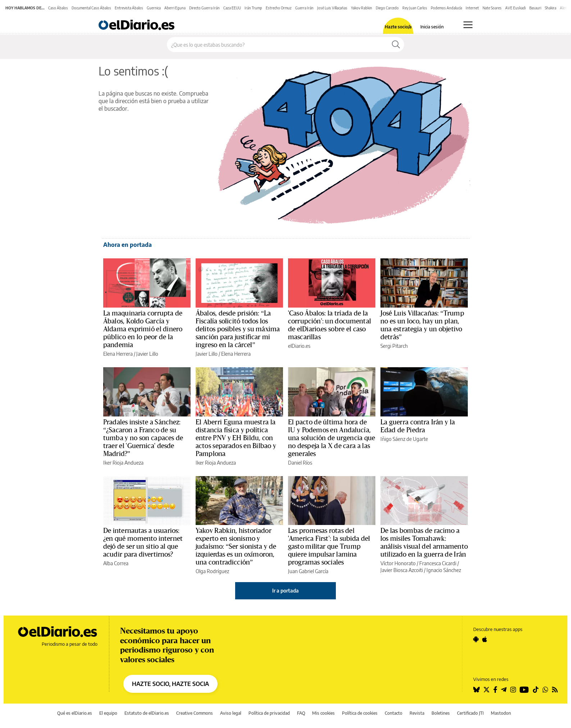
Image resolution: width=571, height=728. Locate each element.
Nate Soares (492, 8)
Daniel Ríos (300, 463)
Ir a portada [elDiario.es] (285, 591)
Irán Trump (253, 8)
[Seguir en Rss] (555, 690)
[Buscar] (396, 45)
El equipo (108, 713)
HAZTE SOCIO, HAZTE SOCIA (170, 684)
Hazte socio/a (398, 27)
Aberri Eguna (175, 8)
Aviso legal (231, 713)
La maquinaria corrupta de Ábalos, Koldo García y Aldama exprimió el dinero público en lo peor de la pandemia (143, 329)
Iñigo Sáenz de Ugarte (404, 439)
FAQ (301, 713)
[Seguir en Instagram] (513, 690)
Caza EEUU (232, 8)
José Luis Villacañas (332, 8)
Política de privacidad (269, 713)
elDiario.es (299, 346)
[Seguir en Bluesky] (476, 690)
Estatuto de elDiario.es (147, 713)
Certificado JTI (470, 713)
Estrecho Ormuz (279, 8)
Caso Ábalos (58, 8)
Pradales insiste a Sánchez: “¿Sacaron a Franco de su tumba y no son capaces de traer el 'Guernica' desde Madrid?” (143, 438)
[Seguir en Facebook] (495, 690)
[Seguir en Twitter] (487, 690)
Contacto (394, 713)
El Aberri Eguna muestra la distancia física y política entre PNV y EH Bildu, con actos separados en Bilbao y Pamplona (236, 438)
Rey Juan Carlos (415, 8)
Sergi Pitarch (394, 346)
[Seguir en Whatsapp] (545, 690)
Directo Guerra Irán (204, 8)
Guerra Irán (304, 8)
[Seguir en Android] (476, 639)
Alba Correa (116, 563)
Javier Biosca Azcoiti (402, 570)
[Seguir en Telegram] (504, 690)
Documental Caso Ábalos (91, 8)
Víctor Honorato (398, 563)
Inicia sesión (432, 27)
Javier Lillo (147, 354)
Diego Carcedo (387, 8)
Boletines (441, 713)
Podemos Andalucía (446, 8)
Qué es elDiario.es (75, 713)
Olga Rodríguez (212, 571)
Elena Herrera (118, 354)
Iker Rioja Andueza (123, 463)
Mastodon (501, 713)
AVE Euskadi (515, 8)
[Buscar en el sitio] (277, 45)
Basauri (535, 8)
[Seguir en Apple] (485, 639)
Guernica (154, 8)
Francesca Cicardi (438, 563)
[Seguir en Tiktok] (536, 690)
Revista (417, 713)
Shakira (551, 8)
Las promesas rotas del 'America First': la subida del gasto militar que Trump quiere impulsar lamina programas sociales (329, 547)
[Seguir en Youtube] (524, 690)
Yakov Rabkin (362, 8)
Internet (472, 8)
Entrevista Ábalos (129, 8)
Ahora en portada (127, 245)
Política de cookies (360, 713)
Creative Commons (195, 713)
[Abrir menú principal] (468, 25)
